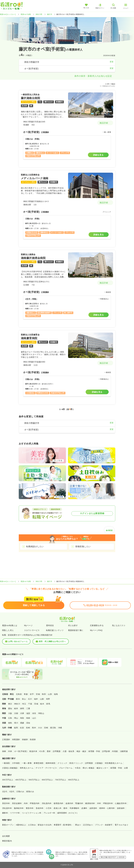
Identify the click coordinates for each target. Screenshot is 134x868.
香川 (16, 723)
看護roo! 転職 (26, 14)
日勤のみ (20, 792)
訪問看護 (57, 751)
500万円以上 (34, 780)
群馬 (48, 704)
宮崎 (46, 728)
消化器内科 (47, 803)
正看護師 (6, 739)
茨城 (36, 704)
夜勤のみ (30, 792)
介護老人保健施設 (10, 768)
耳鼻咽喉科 (74, 808)
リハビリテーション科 (32, 813)
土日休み (32, 825)
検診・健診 (81, 751)
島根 (28, 718)
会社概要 (6, 836)
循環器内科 (58, 803)
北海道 (19, 694)
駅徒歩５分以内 (45, 825)
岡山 (16, 718)
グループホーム (66, 768)
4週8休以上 (21, 825)
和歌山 (41, 713)
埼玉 (24, 704)
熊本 (34, 728)
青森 (26, 694)
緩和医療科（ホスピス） (68, 813)
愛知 (10, 708)
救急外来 (33, 751)
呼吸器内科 (35, 803)
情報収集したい (83, 546)
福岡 (16, 728)
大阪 (10, 713)
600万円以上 (47, 780)
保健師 (25, 739)
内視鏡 (115, 751)
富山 (24, 699)
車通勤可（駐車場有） (63, 825)
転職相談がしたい (35, 546)
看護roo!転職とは (10, 625)
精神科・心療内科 (107, 808)
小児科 (49, 808)
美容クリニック (76, 763)
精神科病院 (51, 763)
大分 (40, 728)
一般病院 (6, 763)
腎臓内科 (79, 803)
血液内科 (69, 803)
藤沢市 (50, 14)
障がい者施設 (89, 768)
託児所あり (88, 825)
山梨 (42, 699)
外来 (10, 751)
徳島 (10, 723)
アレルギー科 (49, 813)
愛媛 (22, 723)
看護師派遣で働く (76, 630)
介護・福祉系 (69, 751)
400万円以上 (21, 780)
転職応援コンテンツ (55, 630)
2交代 (5, 792)
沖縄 (60, 728)
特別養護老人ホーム (114, 763)
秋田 (44, 694)
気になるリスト (119, 625)
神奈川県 (39, 14)
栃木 (42, 704)
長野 (48, 699)
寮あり (78, 825)
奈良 (34, 713)
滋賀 (28, 713)
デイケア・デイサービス (46, 768)
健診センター (102, 768)
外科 (99, 803)
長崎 (28, 728)
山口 (34, 718)
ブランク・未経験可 (104, 825)
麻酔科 (5, 813)
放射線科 (121, 808)
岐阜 (16, 708)
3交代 (12, 792)
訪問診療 (106, 751)
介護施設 (99, 763)
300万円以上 (8, 780)
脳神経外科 (19, 808)
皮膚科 (84, 808)
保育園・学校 (94, 751)
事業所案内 (7, 841)
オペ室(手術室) (21, 751)
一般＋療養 (27, 763)
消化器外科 (7, 808)
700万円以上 (61, 780)
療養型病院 (39, 763)
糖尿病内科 (90, 803)
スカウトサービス (32, 630)
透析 (49, 751)
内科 (26, 803)
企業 (126, 768)
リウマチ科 (15, 813)
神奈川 (17, 704)
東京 (10, 704)
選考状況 (50, 625)
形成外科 (40, 808)
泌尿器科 (93, 808)
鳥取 (22, 718)
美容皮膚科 (17, 803)
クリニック (62, 763)
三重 (28, 708)
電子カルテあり (121, 825)
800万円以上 (74, 780)
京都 (16, 713)
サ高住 (78, 768)
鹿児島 (53, 728)
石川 (30, 699)
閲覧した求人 (8, 630)
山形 (50, 694)
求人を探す (73, 625)
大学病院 (16, 763)
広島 (10, 718)
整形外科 (30, 808)
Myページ (28, 625)
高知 (28, 723)
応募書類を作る (97, 625)
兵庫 (22, 713)
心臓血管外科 (121, 803)
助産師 (33, 739)
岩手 (32, 694)
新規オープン (8, 825)
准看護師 (16, 739)
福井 (36, 699)
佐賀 (22, 728)
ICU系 (42, 751)
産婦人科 (57, 808)
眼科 (65, 808)
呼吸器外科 (108, 803)
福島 (56, 694)
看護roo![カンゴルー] (8, 14)
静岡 (22, 708)
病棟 (4, 751)
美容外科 (6, 803)
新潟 (18, 699)
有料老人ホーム (27, 768)
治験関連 (124, 751)
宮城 (38, 694)
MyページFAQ (96, 630)
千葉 (30, 704)
